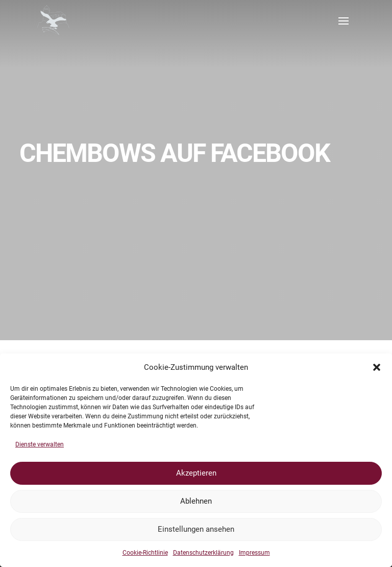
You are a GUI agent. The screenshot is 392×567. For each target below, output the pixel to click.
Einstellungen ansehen (196, 529)
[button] (377, 367)
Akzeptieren (196, 473)
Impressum (254, 553)
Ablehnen (196, 501)
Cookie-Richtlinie (145, 553)
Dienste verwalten (40, 444)
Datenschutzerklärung (203, 553)
